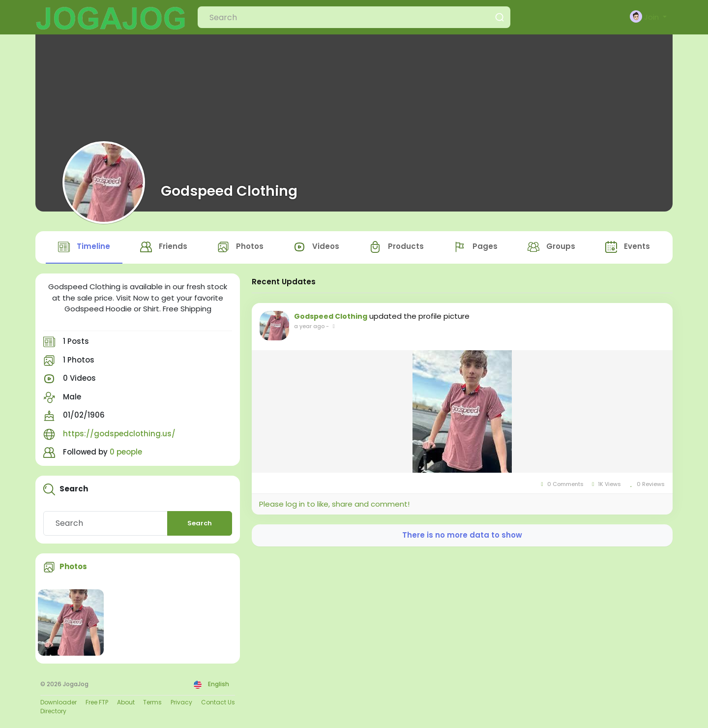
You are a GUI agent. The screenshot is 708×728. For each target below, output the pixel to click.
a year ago (309, 326)
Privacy (181, 702)
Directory (53, 711)
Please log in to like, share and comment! (334, 504)
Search (200, 523)
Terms (152, 702)
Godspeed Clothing (229, 191)
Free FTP (97, 702)
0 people (126, 452)
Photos (73, 566)
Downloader (59, 702)
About (126, 702)
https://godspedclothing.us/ (119, 434)
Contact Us (218, 702)
